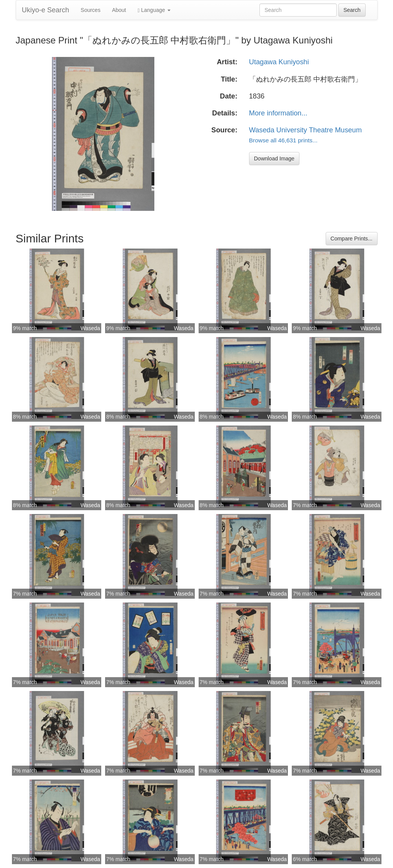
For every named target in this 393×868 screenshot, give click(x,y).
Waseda (90, 328)
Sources (91, 10)
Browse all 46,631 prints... (283, 140)
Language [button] (154, 10)
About (119, 10)
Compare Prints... (352, 239)
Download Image (274, 159)
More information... (278, 113)
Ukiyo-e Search (46, 10)
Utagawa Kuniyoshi (279, 62)
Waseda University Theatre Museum (305, 130)
